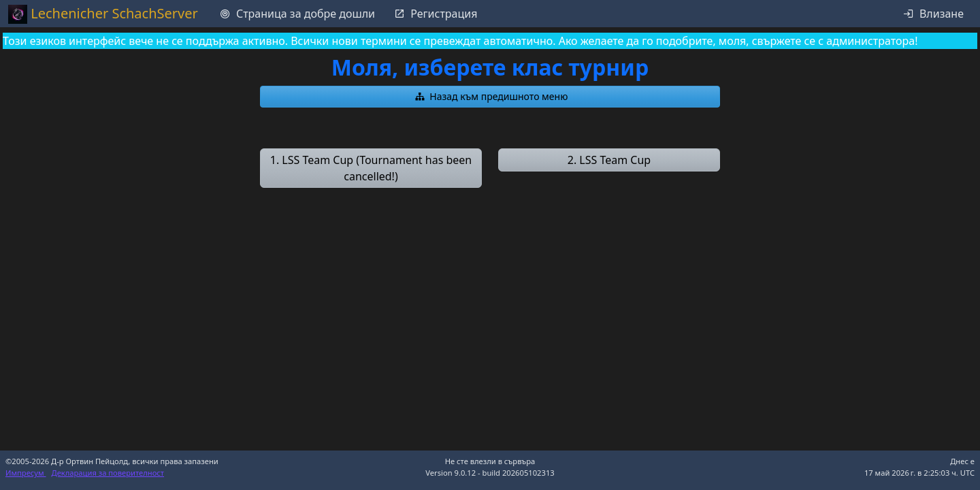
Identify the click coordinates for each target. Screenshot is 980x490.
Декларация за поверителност (108, 473)
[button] (490, 97)
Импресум (26, 473)
